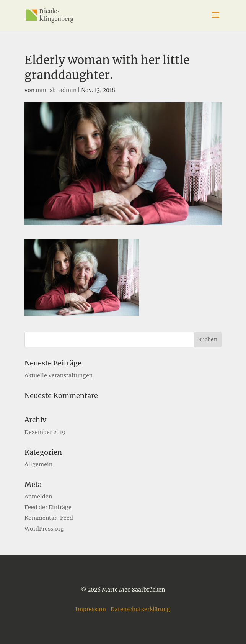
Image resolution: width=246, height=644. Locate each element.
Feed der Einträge (48, 507)
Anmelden (38, 497)
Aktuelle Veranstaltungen (59, 375)
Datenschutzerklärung (140, 609)
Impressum (91, 609)
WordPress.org (44, 529)
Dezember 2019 (45, 432)
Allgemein (38, 464)
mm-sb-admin (56, 90)
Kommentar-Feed (49, 518)
